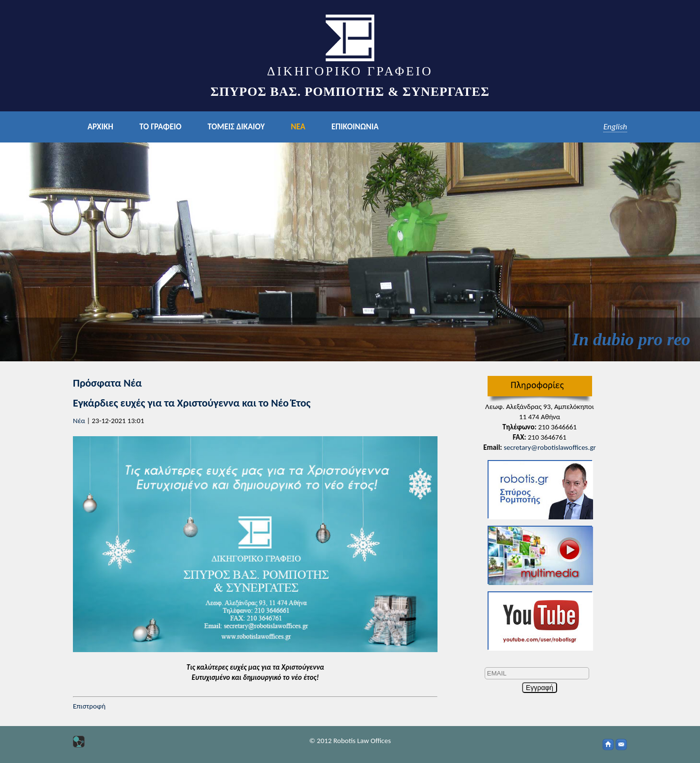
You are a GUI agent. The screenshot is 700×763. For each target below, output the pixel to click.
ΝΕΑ (298, 127)
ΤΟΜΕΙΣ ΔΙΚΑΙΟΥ (236, 127)
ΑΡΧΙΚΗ (100, 127)
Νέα (79, 421)
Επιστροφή (89, 706)
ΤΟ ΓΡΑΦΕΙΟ (160, 127)
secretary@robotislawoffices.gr (550, 447)
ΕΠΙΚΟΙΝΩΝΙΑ (355, 127)
